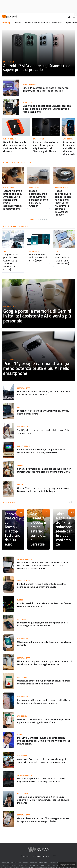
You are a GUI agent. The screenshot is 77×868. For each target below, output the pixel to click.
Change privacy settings (67, 865)
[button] (32, 219)
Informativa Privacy (41, 852)
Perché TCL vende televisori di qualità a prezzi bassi (39, 23)
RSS (55, 852)
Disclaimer (25, 852)
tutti (71, 499)
